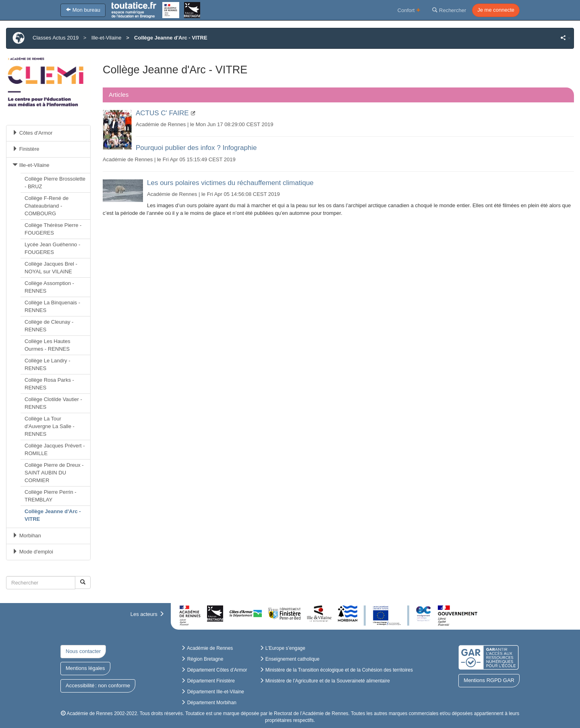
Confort (409, 10)
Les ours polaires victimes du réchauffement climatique (230, 183)
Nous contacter (83, 651)
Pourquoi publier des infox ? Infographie (196, 148)
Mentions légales (85, 668)
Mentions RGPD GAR (489, 680)
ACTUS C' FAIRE (162, 113)
